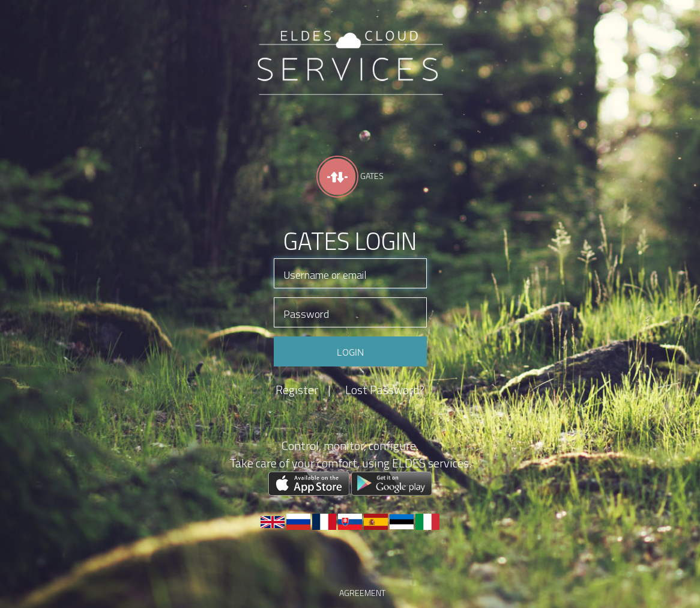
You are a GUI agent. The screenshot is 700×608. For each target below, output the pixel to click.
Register (303, 390)
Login (350, 351)
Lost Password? (385, 390)
